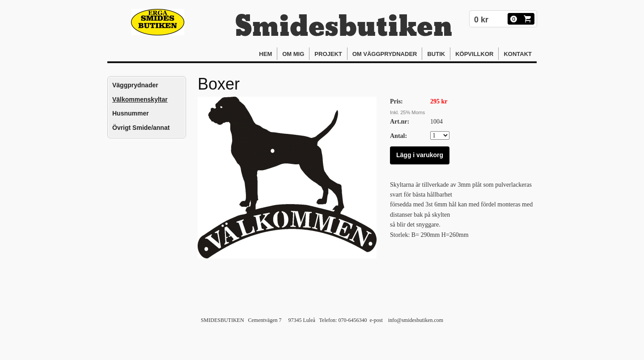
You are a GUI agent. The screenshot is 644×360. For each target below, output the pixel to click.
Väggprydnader (135, 85)
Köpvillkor (474, 54)
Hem (265, 54)
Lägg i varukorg (420, 155)
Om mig (293, 54)
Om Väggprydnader (385, 54)
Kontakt (518, 54)
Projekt (328, 54)
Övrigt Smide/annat (141, 128)
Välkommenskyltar (140, 99)
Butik (436, 54)
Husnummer (131, 113)
